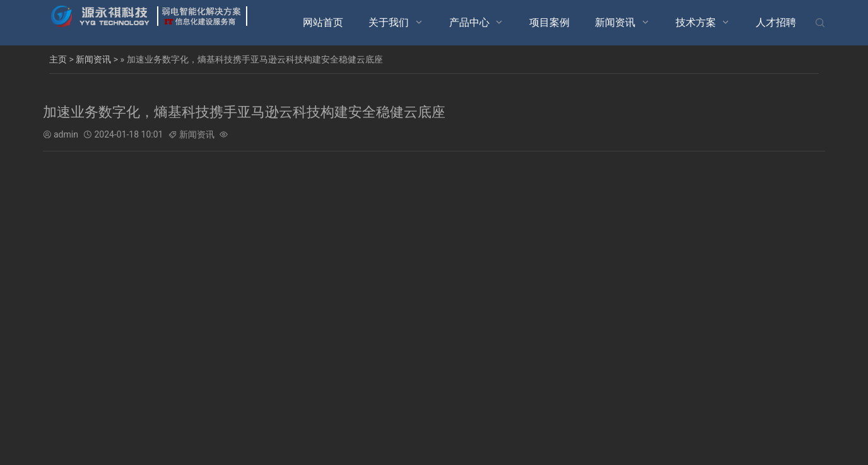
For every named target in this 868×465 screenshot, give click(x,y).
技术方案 (696, 22)
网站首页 (323, 22)
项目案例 (549, 22)
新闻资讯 (615, 22)
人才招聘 (776, 22)
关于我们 (389, 22)
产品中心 (469, 22)
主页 (58, 59)
